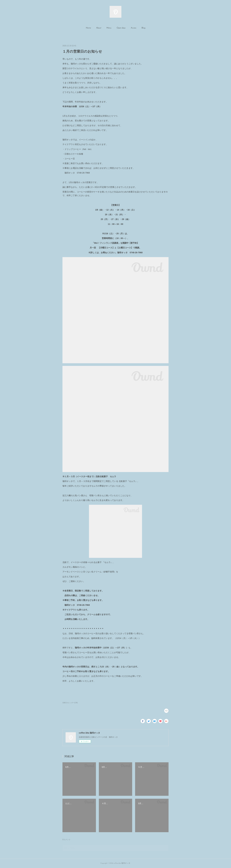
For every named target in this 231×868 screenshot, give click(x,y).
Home (88, 28)
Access (134, 28)
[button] (88, 28)
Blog (143, 28)
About (99, 28)
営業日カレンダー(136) (70, 703)
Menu (109, 28)
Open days (121, 28)
